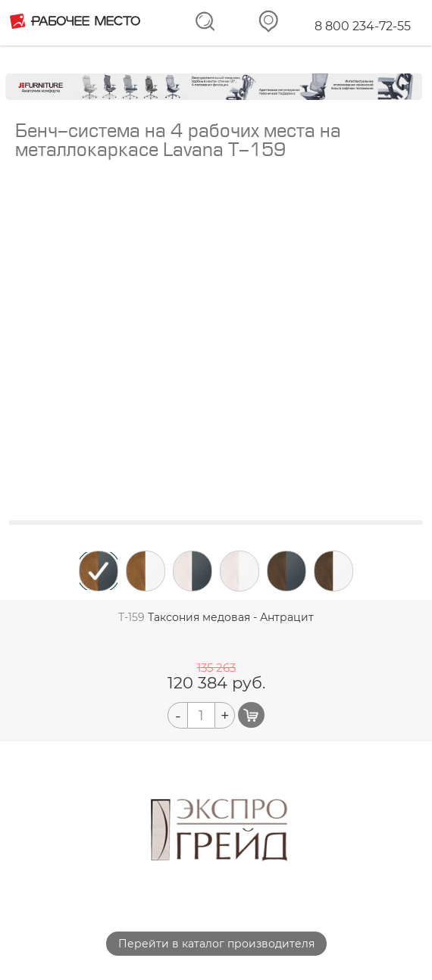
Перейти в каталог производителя (216, 944)
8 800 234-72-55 (363, 26)
